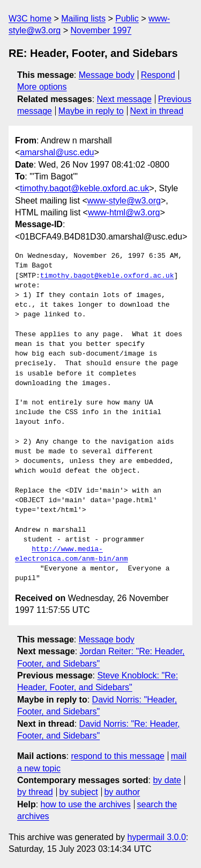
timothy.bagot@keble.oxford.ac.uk (84, 188)
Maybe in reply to (91, 111)
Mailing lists (83, 19)
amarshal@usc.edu (57, 152)
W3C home (30, 19)
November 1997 (101, 30)
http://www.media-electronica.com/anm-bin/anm (72, 554)
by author (122, 792)
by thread (35, 792)
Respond (158, 75)
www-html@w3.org (124, 212)
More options (42, 87)
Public (127, 19)
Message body (107, 75)
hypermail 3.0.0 (156, 837)
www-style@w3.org (124, 201)
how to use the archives (86, 804)
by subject (79, 792)
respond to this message (117, 756)
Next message (124, 99)
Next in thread (157, 111)
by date (167, 780)
